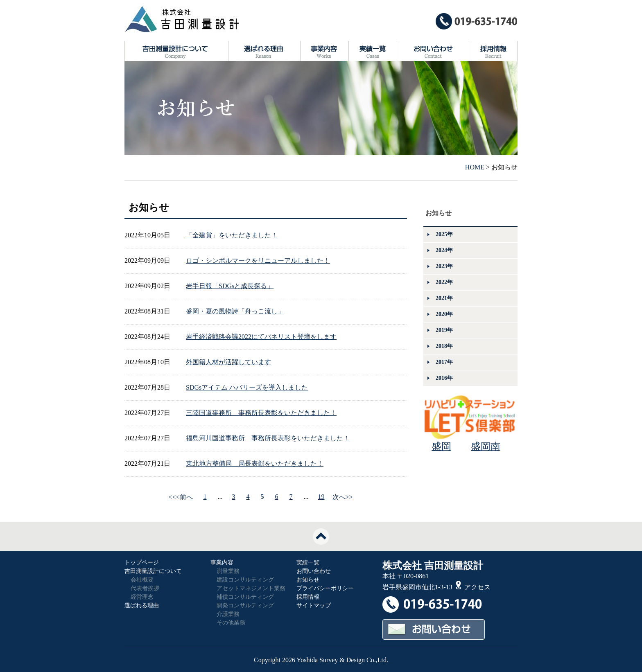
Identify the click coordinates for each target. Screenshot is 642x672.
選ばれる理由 (142, 605)
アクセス (473, 587)
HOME (475, 167)
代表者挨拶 (145, 588)
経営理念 (142, 597)
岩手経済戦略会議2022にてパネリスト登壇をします (261, 337)
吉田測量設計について (153, 571)
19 (321, 497)
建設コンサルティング (245, 580)
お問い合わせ (314, 571)
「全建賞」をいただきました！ (232, 235)
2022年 (444, 282)
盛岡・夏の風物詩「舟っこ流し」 (235, 311)
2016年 (444, 378)
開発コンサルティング (245, 605)
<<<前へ (181, 497)
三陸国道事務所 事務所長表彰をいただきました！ (261, 413)
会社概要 (142, 580)
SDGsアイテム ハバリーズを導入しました (247, 387)
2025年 (444, 234)
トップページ (142, 563)
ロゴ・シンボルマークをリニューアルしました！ (258, 260)
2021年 (444, 298)
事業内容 (222, 563)
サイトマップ (314, 605)
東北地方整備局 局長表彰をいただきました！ (255, 463)
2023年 (444, 266)
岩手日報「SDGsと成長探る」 (230, 286)
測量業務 (228, 571)
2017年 (444, 362)
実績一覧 (308, 563)
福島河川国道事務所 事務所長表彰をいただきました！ (268, 438)
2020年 (444, 314)
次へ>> (343, 497)
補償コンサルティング (245, 597)
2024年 (444, 250)
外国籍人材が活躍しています (228, 362)
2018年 (444, 346)
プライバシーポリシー (325, 588)
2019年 (444, 330)
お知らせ (308, 580)
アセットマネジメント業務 (251, 588)
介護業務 (228, 614)
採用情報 (308, 597)
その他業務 (231, 623)
